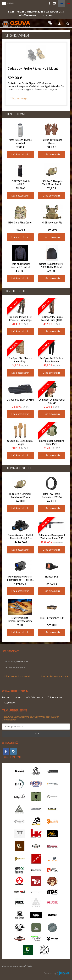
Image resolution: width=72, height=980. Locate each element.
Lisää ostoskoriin (20, 154)
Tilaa (36, 734)
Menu (8, 3)
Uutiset (18, 697)
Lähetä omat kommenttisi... (19, 676)
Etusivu (6, 697)
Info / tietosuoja (34, 697)
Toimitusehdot (55, 697)
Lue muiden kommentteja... (56, 676)
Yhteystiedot (9, 703)
